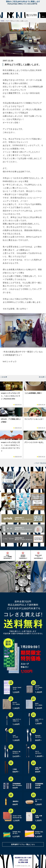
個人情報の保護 (23, 862)
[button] (43, 15)
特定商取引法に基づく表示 (23, 858)
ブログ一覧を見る (41, 463)
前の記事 (42, 377)
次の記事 (4, 377)
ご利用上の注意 (23, 860)
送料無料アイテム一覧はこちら (23, 844)
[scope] (6, 15)
